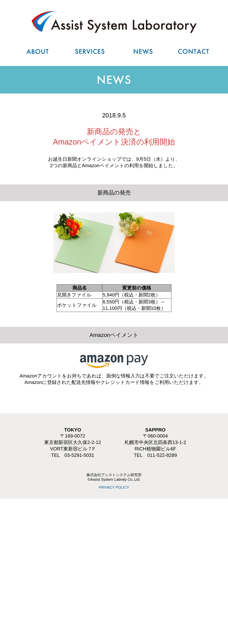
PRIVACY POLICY (114, 487)
